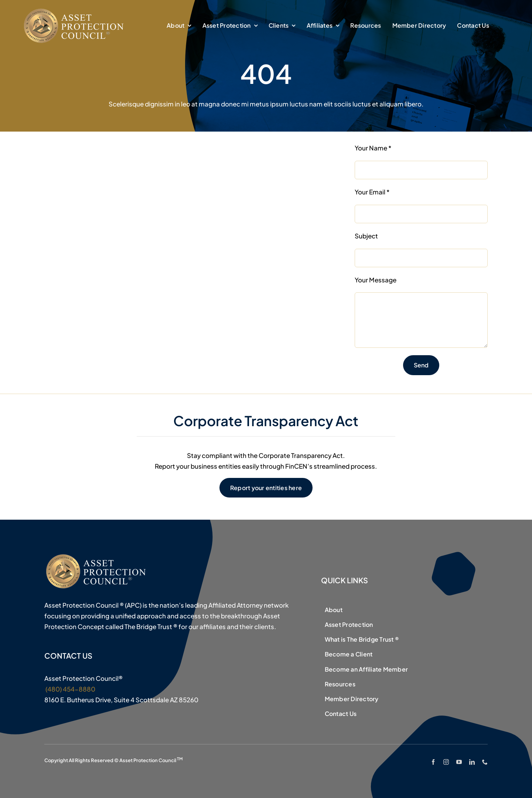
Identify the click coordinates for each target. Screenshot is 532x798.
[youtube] (459, 762)
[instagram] (446, 762)
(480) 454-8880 (70, 689)
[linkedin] (472, 762)
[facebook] (433, 762)
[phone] (485, 762)
